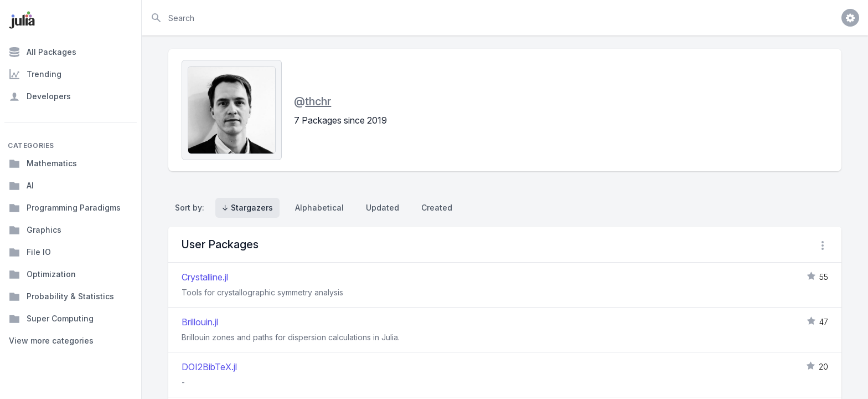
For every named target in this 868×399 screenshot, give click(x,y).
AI (21, 186)
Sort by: (192, 208)
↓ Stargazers (247, 208)
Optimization (42, 274)
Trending (35, 74)
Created (437, 208)
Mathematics (43, 163)
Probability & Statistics (61, 296)
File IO (30, 252)
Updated (383, 208)
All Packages (43, 52)
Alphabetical (319, 208)
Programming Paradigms (65, 208)
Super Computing (51, 319)
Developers (40, 96)
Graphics (35, 230)
